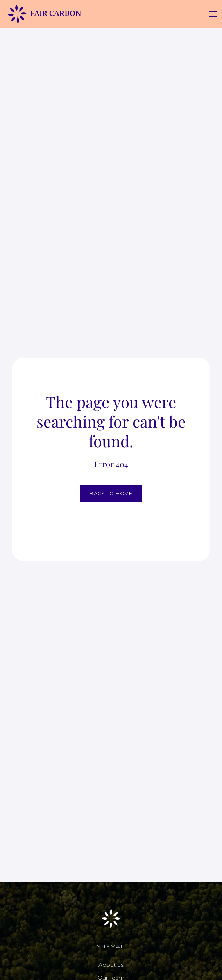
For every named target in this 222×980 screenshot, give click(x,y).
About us (111, 965)
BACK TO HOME (111, 494)
